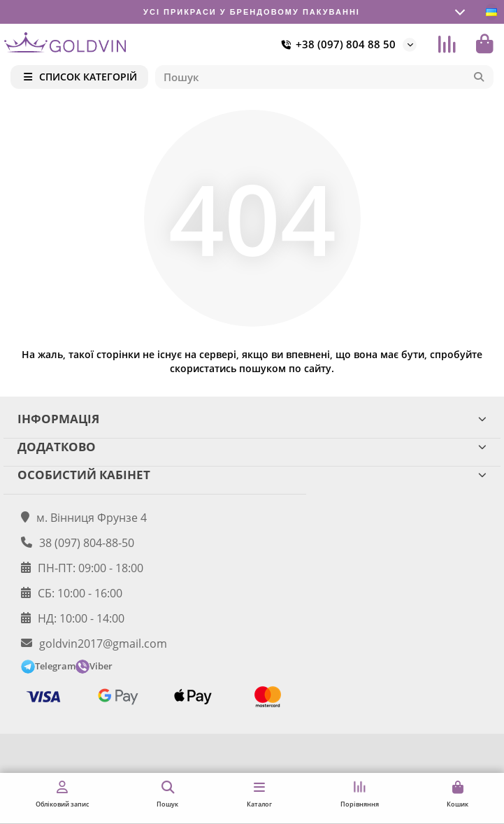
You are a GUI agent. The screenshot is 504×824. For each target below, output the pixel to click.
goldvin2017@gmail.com (103, 644)
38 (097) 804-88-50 (87, 543)
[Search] (325, 77)
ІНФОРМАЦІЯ (252, 419)
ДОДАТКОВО (252, 447)
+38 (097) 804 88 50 (336, 45)
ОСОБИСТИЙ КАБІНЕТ (252, 475)
